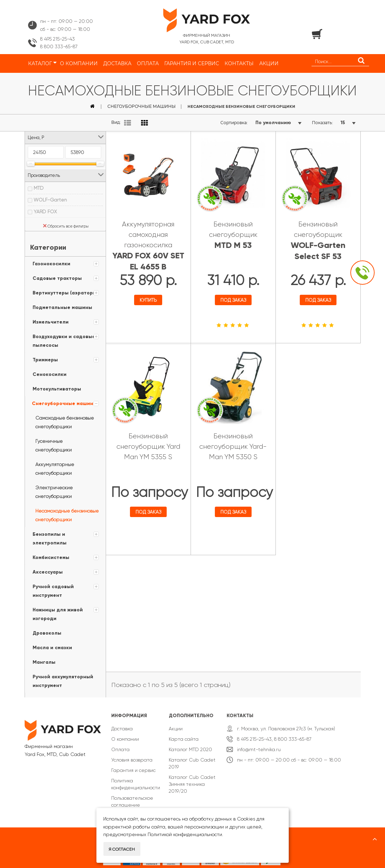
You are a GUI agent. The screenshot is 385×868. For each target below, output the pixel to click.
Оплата (120, 745)
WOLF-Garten (50, 200)
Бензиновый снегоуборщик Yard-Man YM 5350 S (233, 443)
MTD (39, 188)
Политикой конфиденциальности (185, 834)
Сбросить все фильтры (66, 226)
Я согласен (122, 849)
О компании (125, 735)
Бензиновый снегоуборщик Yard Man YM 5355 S (148, 443)
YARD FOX (45, 212)
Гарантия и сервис (133, 766)
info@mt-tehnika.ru (259, 745)
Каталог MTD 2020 (190, 745)
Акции (176, 724)
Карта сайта (184, 735)
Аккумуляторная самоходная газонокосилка (148, 245)
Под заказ (233, 299)
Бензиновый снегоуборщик (233, 234)
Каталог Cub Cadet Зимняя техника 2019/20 (192, 780)
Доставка (122, 724)
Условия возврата (132, 756)
